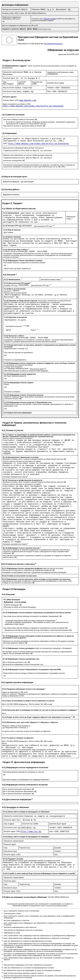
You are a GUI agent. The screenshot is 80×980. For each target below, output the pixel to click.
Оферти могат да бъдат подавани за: (17, 268)
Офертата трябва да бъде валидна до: (16, 726)
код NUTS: (22, 82)
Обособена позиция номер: (51, 279)
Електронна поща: (10, 91)
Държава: (51, 83)
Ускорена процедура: (11, 605)
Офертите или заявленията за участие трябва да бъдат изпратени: (28, 155)
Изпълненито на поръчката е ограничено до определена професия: (27, 570)
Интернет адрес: (12, 831)
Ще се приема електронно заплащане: (17, 794)
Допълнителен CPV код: (44, 226)
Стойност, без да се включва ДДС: (16, 251)
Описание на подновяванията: (15, 360)
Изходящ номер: (8, 13)
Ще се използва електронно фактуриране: (19, 791)
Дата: (4, 704)
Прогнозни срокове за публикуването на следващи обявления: (26, 780)
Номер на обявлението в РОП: (13, 696)
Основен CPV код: (12, 285)
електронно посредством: (13, 160)
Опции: (7, 384)
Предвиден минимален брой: (18, 369)
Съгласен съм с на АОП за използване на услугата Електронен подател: (53, 20)
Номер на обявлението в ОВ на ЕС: (15, 692)
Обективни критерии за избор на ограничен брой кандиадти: (26, 371)
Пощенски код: (37, 82)
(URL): (6, 143)
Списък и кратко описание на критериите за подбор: (22, 461)
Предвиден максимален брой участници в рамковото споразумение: (31, 621)
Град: (5, 82)
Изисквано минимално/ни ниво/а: (15, 477)
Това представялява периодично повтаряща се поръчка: (24, 772)
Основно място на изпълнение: (16, 293)
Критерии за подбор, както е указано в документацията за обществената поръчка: (33, 459)
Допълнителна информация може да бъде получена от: (24, 148)
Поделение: (36, 9)
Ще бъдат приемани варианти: (15, 376)
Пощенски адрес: (9, 78)
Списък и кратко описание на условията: (18, 438)
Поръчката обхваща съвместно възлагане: (19, 119)
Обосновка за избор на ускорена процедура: (20, 607)
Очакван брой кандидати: (13, 367)
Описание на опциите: (12, 392)
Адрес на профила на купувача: (17, 104)
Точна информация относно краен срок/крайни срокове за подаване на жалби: (32, 861)
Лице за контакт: (9, 88)
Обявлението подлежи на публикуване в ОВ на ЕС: (11, 18)
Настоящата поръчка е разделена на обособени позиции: (25, 263)
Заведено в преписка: (11, 29)
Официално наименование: (13, 72)
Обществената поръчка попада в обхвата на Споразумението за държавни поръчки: (34, 673)
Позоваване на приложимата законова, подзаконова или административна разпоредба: (34, 572)
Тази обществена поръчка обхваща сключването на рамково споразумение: (31, 616)
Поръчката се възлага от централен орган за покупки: (23, 126)
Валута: (40, 251)
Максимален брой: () (38, 369)
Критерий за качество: (16, 326)
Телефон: (51, 88)
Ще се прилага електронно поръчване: (17, 789)
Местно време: (35, 704)
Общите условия (50, 19)
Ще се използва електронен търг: (15, 662)
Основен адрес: (11, 100)
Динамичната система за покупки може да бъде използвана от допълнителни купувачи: (37, 630)
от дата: (22, 13)
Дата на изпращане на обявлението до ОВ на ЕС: (20, 25)
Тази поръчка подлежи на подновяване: (19, 352)
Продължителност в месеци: (15, 348)
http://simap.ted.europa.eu (53, 44)
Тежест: (35, 330)
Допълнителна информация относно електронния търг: (23, 664)
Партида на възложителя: (12, 9)
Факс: (49, 91)
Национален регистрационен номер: (60, 72)
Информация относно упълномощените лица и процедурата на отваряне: (29, 750)
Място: (5, 743)
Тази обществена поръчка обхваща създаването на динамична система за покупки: (34, 628)
